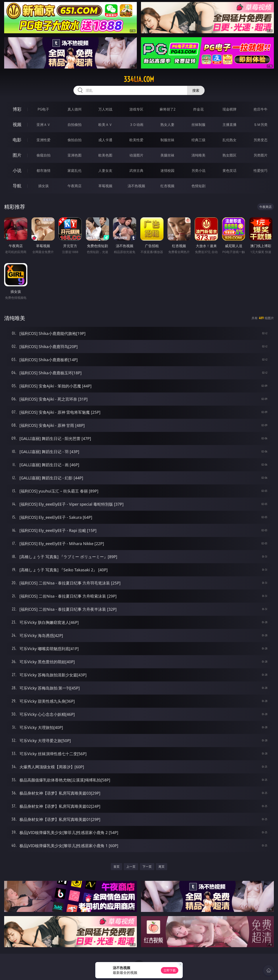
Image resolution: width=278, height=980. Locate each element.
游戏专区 (136, 109)
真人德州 (75, 109)
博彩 (17, 109)
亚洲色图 (75, 155)
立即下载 (170, 970)
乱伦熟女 (229, 140)
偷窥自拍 (43, 155)
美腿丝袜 (167, 155)
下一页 (147, 867)
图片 (17, 155)
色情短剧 (198, 186)
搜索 (196, 90)
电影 (17, 140)
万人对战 (105, 109)
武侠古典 (136, 171)
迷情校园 (167, 171)
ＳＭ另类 (261, 125)
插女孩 (43, 186)
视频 (17, 124)
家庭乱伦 (75, 171)
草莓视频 (105, 186)
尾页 (162, 867)
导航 (17, 186)
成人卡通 (105, 140)
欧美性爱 (136, 140)
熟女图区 (229, 155)
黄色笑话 (229, 171)
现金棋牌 (229, 109)
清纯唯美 (198, 155)
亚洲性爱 (43, 140)
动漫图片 (136, 155)
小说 (17, 170)
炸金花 (198, 109)
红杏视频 (167, 186)
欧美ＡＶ (105, 125)
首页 (116, 867)
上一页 (131, 867)
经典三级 (198, 140)
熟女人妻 (167, 125)
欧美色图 (105, 155)
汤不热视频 (136, 186)
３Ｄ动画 (136, 125)
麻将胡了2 (168, 109)
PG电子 (43, 109)
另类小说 (198, 171)
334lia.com (139, 79)
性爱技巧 (261, 171)
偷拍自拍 (75, 140)
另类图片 (261, 155)
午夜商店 (75, 186)
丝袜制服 (198, 125)
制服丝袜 (167, 140)
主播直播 (229, 125)
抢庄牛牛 (261, 109)
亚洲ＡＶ (43, 125)
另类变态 (261, 140)
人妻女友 (105, 171)
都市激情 (43, 171)
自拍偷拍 (75, 125)
